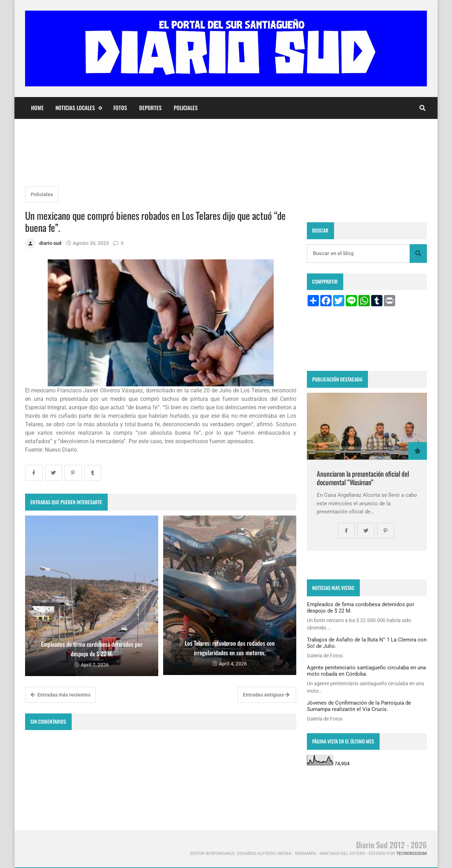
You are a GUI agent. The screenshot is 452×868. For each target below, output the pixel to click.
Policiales (186, 108)
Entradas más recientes (61, 695)
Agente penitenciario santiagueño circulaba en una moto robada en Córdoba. (366, 671)
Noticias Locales (79, 108)
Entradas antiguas (266, 695)
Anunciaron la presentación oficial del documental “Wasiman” (363, 478)
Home (37, 108)
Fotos (120, 108)
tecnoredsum (412, 854)
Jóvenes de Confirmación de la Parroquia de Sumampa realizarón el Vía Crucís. (359, 706)
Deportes (150, 108)
